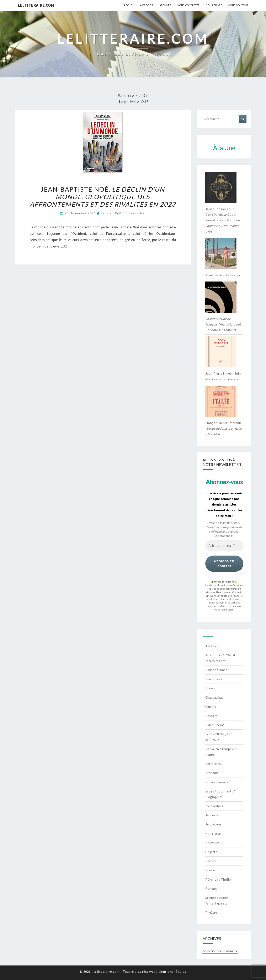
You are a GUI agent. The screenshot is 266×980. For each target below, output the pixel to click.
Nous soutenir (238, 5)
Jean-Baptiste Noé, (103, 197)
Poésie (210, 870)
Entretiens (213, 764)
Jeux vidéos (213, 824)
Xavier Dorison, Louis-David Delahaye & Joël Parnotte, (223, 220)
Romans (211, 889)
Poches (211, 861)
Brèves (210, 688)
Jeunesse (212, 815)
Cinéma (211, 707)
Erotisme (212, 773)
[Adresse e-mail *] (224, 546)
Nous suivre (214, 5)
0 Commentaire (132, 213)
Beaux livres (214, 679)
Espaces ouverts (217, 782)
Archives (165, 5)
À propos (147, 5)
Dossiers (211, 716)
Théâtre (211, 912)
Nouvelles (212, 843)
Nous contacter (189, 5)
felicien (107, 213)
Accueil (129, 5)
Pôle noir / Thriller (219, 879)
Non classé (213, 834)
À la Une (211, 646)
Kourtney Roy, (222, 275)
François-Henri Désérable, (224, 428)
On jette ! (212, 852)
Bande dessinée (216, 670)
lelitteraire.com (36, 5)
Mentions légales (172, 971)
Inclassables (214, 806)
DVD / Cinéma (215, 725)
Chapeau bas (214, 697)
